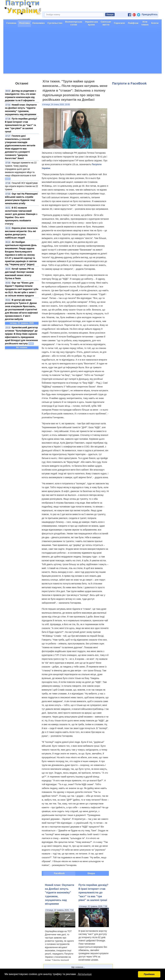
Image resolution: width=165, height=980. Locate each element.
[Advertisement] (82, 51)
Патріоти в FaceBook (129, 83)
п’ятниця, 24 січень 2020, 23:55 (56, 105)
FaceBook (59, 873)
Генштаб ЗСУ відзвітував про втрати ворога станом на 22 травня (21, 186)
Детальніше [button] (85, 974)
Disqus (91, 873)
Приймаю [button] (149, 974)
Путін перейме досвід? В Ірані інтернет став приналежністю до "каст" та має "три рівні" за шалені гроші (21, 125)
